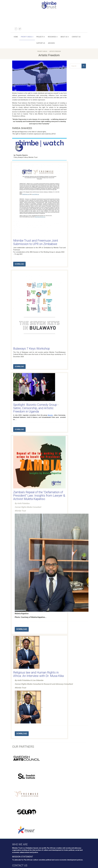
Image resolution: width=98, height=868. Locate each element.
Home (16, 37)
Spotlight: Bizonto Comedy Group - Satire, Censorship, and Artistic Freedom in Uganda (36, 408)
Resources (53, 37)
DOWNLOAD (19, 264)
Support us (41, 43)
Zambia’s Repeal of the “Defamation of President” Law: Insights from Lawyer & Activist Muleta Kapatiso (39, 495)
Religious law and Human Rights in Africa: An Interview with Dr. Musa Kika (38, 674)
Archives (51, 43)
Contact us (76, 37)
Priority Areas (27, 37)
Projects (41, 37)
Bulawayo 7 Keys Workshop (31, 348)
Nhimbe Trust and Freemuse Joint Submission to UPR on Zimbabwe (36, 242)
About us (65, 37)
